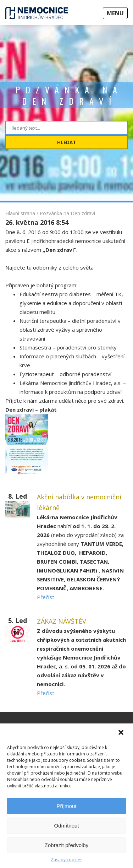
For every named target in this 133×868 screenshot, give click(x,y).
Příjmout (67, 806)
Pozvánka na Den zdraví (67, 213)
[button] (122, 733)
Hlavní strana (20, 213)
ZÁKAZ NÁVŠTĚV (62, 621)
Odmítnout (66, 826)
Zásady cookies (66, 860)
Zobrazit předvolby (66, 845)
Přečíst (46, 597)
